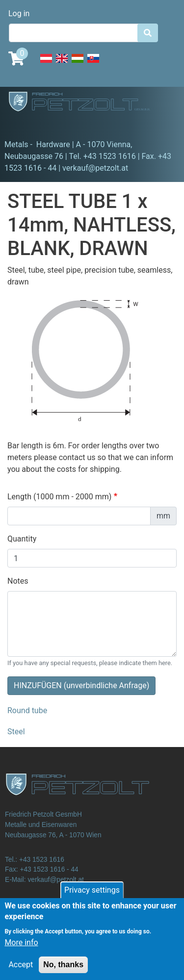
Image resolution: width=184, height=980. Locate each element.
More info (21, 950)
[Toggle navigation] (22, 125)
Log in (19, 13)
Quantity (22, 539)
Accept (21, 972)
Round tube (27, 710)
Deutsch (46, 64)
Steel (16, 732)
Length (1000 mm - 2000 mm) (59, 497)
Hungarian (78, 64)
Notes (18, 581)
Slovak (93, 64)
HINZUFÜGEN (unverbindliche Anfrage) (81, 685)
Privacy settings (92, 898)
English (62, 64)
